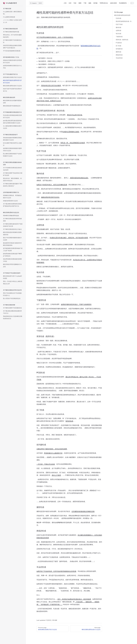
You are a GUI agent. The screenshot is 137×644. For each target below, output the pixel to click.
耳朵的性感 (119, 58)
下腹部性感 (119, 37)
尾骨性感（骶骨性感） (122, 40)
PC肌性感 (119, 43)
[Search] (36, 3)
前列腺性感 (119, 49)
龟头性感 (118, 34)
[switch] (132, 3)
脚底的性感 (119, 55)
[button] (13, 9)
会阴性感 (118, 30)
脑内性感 (118, 27)
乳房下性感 (119, 24)
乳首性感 (118, 18)
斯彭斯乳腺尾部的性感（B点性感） (124, 21)
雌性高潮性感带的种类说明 (122, 15)
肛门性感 (118, 46)
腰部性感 (118, 52)
